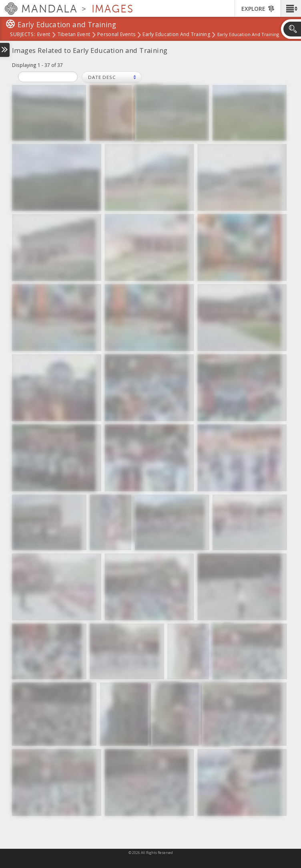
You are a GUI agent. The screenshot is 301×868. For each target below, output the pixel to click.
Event (44, 35)
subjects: (23, 35)
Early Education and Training (176, 35)
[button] (291, 8)
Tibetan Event (74, 35)
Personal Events (116, 35)
